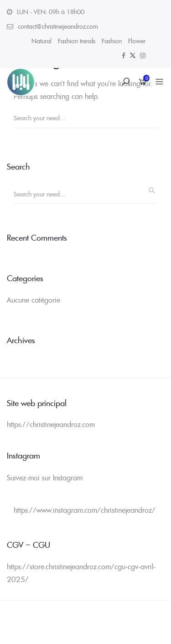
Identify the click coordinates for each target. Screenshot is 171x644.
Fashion (112, 41)
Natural (41, 41)
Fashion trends (77, 41)
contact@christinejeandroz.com (58, 26)
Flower (137, 41)
